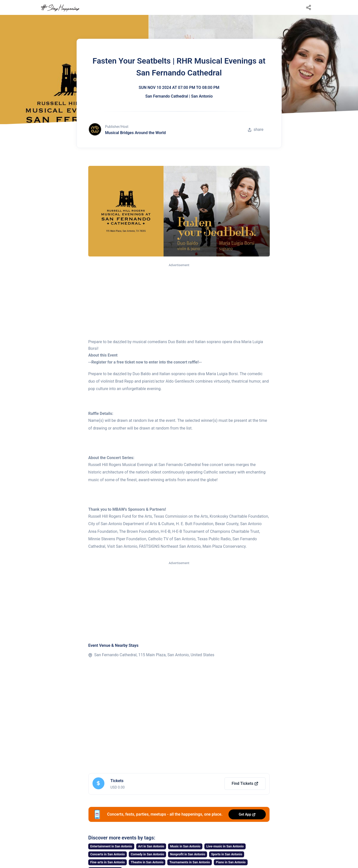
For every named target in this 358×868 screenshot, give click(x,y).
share (256, 129)
